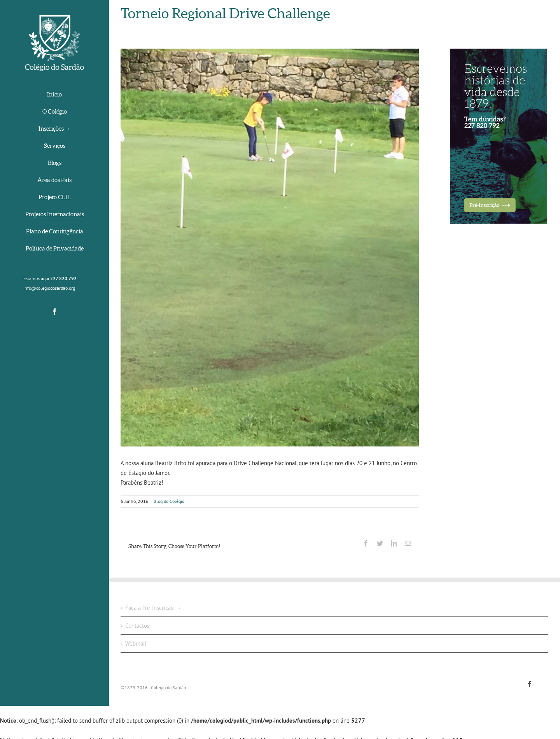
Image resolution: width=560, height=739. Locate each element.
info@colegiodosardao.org (49, 288)
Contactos (137, 626)
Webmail (136, 644)
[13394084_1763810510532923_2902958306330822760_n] (270, 248)
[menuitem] (54, 95)
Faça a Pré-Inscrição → (153, 608)
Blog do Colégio (169, 501)
